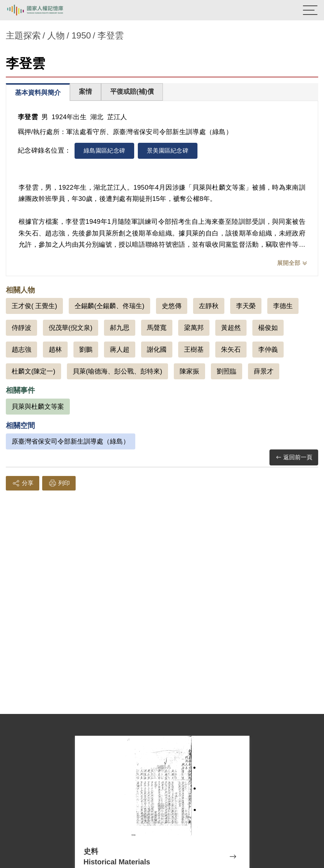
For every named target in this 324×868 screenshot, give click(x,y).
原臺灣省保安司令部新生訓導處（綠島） (71, 441)
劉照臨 (227, 371)
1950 (81, 35)
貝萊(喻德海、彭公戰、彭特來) (117, 371)
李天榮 (246, 306)
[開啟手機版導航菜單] (310, 10)
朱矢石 (231, 350)
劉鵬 (86, 350)
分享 (23, 483)
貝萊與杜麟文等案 (38, 407)
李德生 (283, 306)
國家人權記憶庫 (43, 10)
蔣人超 (120, 350)
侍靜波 (21, 328)
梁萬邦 (194, 328)
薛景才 (264, 371)
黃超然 (231, 328)
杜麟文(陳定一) (33, 371)
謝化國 (157, 350)
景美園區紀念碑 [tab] (168, 151)
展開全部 (289, 263)
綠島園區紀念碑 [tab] (104, 151)
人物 (56, 35)
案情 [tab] (85, 92)
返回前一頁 (294, 458)
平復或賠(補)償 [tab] (132, 92)
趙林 (55, 350)
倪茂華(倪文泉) (71, 328)
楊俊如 (268, 328)
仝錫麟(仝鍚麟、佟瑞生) (109, 306)
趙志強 (21, 350)
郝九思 (120, 328)
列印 (59, 483)
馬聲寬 (157, 328)
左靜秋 (209, 306)
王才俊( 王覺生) (34, 306)
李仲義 (268, 350)
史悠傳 (172, 306)
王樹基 (194, 350)
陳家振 (189, 371)
